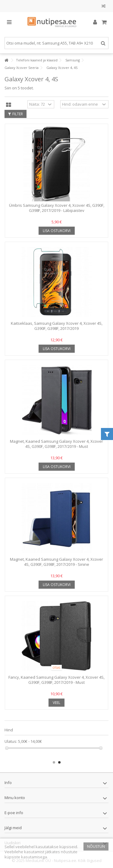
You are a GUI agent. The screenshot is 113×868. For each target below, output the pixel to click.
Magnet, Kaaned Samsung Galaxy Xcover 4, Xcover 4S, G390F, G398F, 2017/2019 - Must (56, 444)
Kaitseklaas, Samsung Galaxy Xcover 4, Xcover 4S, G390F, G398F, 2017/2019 (57, 326)
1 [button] (54, 762)
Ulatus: (11, 741)
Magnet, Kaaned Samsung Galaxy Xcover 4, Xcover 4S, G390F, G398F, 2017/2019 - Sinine (56, 562)
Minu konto (15, 798)
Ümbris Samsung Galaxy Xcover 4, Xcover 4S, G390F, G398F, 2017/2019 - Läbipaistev (57, 208)
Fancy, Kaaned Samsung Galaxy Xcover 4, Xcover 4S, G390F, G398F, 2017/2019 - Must (56, 680)
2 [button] (59, 762)
